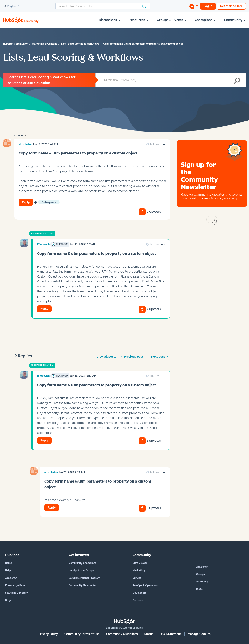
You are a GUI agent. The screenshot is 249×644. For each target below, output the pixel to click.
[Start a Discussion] (193, 6)
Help (8, 570)
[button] (163, 145)
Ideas (199, 589)
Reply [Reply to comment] (44, 309)
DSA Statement (170, 634)
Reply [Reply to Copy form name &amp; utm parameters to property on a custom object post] (26, 202)
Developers (139, 593)
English (10, 6)
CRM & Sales (140, 563)
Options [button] (19, 136)
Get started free (231, 6)
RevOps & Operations (146, 585)
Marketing (139, 570)
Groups (200, 574)
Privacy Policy (48, 634)
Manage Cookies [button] (199, 634)
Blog (8, 600)
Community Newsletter (83, 585)
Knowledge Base (15, 585)
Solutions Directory (17, 593)
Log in (208, 6)
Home (9, 563)
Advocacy (202, 582)
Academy (11, 578)
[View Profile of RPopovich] (43, 244)
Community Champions (82, 563)
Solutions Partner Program (84, 578)
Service (137, 578)
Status (149, 634)
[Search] (103, 6)
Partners (138, 600)
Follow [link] (155, 144)
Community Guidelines (122, 634)
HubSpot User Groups (82, 570)
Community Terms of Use (82, 634)
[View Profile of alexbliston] (25, 144)
